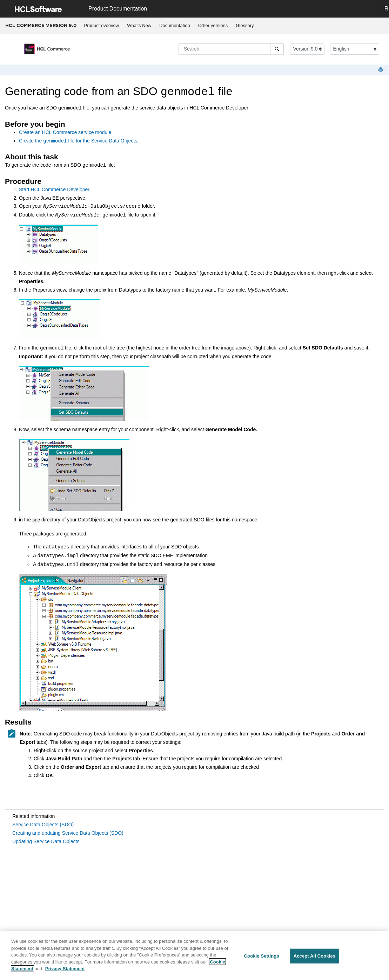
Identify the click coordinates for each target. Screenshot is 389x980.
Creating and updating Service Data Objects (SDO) (68, 832)
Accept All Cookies (315, 958)
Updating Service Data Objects (46, 841)
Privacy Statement (65, 971)
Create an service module (65, 132)
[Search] (277, 49)
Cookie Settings (262, 958)
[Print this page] (381, 70)
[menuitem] (102, 26)
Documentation (175, 25)
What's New (139, 25)
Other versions (213, 25)
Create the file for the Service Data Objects (78, 141)
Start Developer (54, 189)
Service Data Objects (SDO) (43, 824)
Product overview (102, 25)
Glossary (245, 25)
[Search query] (231, 49)
